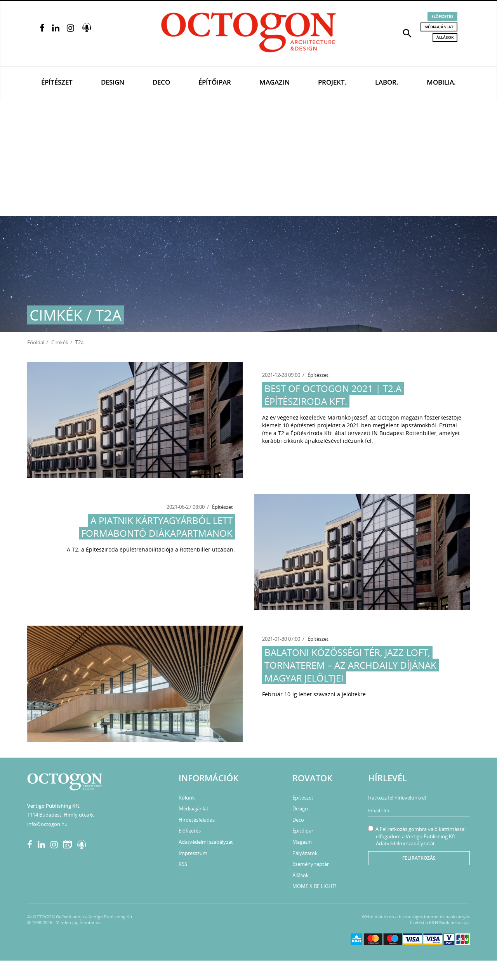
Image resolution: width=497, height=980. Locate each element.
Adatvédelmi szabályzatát (405, 843)
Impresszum (193, 853)
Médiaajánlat (439, 27)
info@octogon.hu (47, 824)
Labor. (387, 82)
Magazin (275, 82)
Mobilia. (441, 82)
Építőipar (215, 82)
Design (113, 82)
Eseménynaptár (311, 864)
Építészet (57, 82)
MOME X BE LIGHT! (314, 886)
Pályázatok (305, 853)
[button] (407, 33)
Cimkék (60, 342)
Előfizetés (442, 16)
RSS (183, 864)
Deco (161, 82)
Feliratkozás (419, 858)
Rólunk (187, 798)
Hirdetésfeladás (197, 820)
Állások (445, 37)
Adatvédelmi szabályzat (206, 842)
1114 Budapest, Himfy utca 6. (61, 815)
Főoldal (36, 342)
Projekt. (332, 82)
